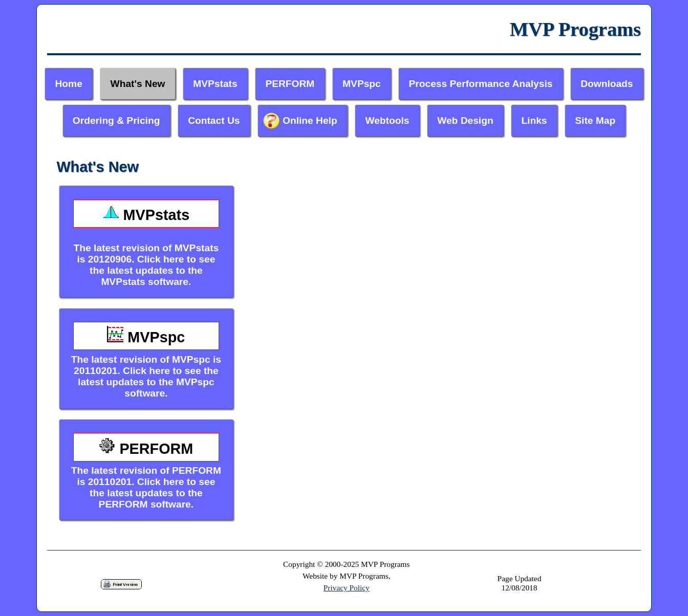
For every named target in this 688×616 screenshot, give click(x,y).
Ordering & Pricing (116, 120)
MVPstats (215, 84)
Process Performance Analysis (481, 84)
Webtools (387, 120)
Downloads (607, 84)
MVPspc (362, 84)
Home (69, 84)
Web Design (465, 120)
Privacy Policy (347, 588)
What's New (138, 84)
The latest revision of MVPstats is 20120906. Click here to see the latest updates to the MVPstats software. (146, 244)
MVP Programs (575, 29)
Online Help (310, 120)
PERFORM (290, 84)
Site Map (595, 120)
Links (534, 120)
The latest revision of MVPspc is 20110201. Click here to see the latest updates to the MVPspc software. (146, 360)
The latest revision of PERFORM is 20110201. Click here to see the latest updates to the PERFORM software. (146, 471)
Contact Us (214, 120)
